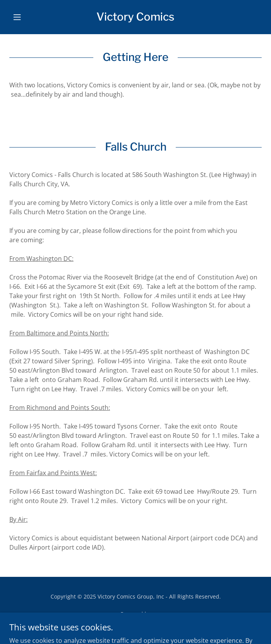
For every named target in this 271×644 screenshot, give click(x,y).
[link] (135, 17)
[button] (28, 17)
